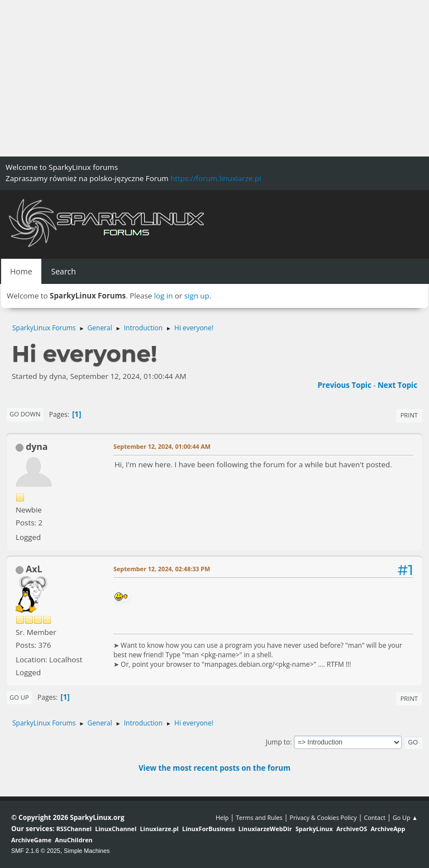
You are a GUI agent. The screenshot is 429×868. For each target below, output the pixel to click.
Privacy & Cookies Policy (323, 817)
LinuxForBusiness (208, 829)
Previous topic (344, 385)
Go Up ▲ (405, 817)
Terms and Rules (259, 817)
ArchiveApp (388, 829)
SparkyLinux (314, 829)
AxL (34, 569)
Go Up (19, 697)
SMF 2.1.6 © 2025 (36, 851)
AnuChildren (73, 840)
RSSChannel (74, 829)
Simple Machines (87, 851)
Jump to (278, 742)
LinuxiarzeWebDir (265, 829)
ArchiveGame (31, 840)
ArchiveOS (352, 829)
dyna (37, 447)
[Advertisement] (214, 78)
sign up (197, 296)
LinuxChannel (116, 829)
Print (409, 415)
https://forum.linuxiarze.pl (216, 178)
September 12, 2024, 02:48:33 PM (162, 569)
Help (222, 817)
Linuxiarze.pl (159, 829)
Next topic (397, 385)
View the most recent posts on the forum (214, 768)
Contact (375, 817)
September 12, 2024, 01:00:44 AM (162, 446)
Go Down (25, 414)
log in (164, 296)
